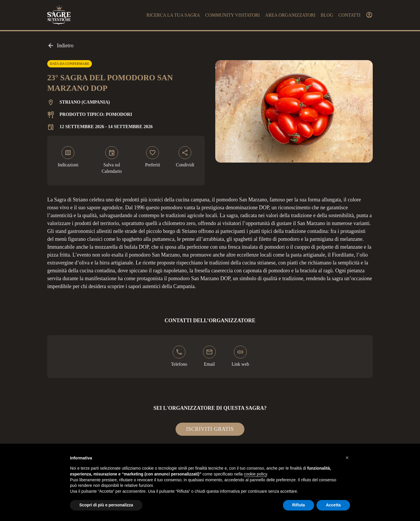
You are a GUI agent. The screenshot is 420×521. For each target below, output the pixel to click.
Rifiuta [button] (299, 505)
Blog (327, 15)
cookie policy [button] (255, 474)
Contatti (349, 15)
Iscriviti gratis (210, 429)
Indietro (60, 46)
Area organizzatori (290, 15)
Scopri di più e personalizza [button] (106, 505)
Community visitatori (233, 15)
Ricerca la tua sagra (173, 15)
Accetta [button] (333, 505)
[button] (347, 458)
